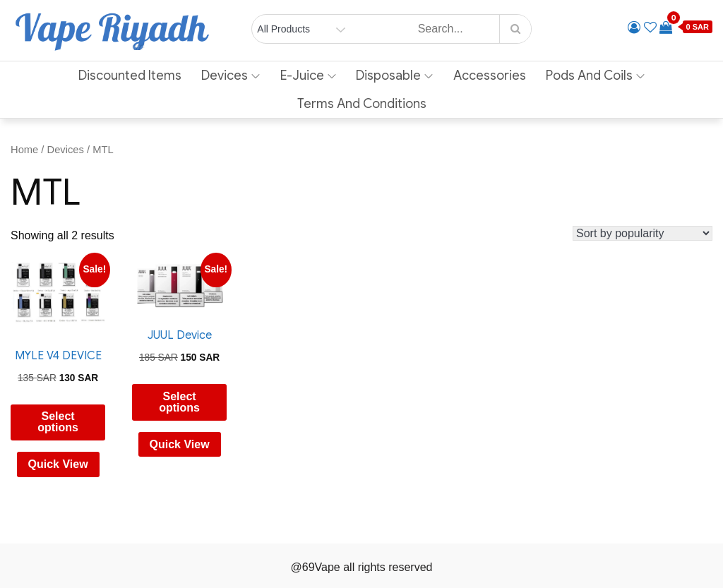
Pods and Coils (595, 76)
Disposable (394, 76)
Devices (231, 76)
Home (24, 150)
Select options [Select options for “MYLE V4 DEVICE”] (58, 422)
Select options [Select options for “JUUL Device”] (179, 402)
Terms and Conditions (362, 104)
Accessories (490, 76)
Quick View (58, 464)
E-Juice (308, 76)
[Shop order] (643, 233)
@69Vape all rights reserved (362, 567)
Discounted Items (130, 76)
